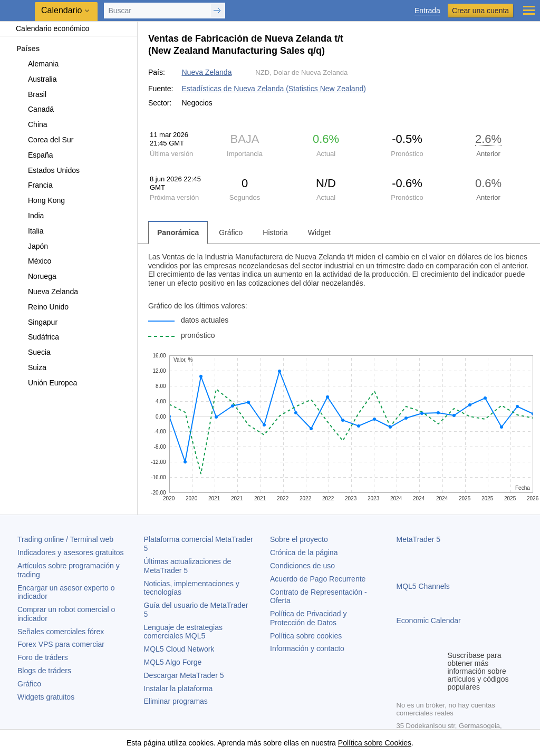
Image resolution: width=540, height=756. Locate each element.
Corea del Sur (45, 140)
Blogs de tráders (44, 671)
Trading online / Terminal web (65, 539)
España (34, 155)
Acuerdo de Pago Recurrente (318, 579)
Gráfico (29, 684)
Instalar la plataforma (179, 689)
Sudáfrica (37, 337)
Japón (32, 246)
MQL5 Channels (423, 586)
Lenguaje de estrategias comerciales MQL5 (183, 632)
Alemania (37, 64)
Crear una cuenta (480, 11)
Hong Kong (40, 200)
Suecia (33, 352)
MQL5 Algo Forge (173, 662)
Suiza (31, 367)
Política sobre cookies (306, 636)
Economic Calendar (429, 621)
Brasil (31, 94)
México (33, 261)
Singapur (37, 322)
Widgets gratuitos (46, 697)
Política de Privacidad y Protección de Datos (308, 618)
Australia (36, 79)
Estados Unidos (48, 170)
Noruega (36, 276)
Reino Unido (42, 307)
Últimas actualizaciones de (188, 566)
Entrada (427, 11)
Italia (30, 231)
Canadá (35, 109)
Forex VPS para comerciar (61, 644)
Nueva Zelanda (47, 292)
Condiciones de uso (302, 566)
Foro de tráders (43, 657)
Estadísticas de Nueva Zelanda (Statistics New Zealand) (273, 89)
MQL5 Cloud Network (179, 649)
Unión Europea (46, 383)
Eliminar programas (176, 701)
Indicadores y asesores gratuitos (71, 553)
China (32, 124)
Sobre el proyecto (299, 539)
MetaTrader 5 (419, 539)
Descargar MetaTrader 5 (184, 675)
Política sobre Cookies (375, 743)
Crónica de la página (304, 553)
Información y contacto (307, 648)
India (30, 216)
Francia (34, 185)
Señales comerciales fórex (61, 632)
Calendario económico (47, 28)
